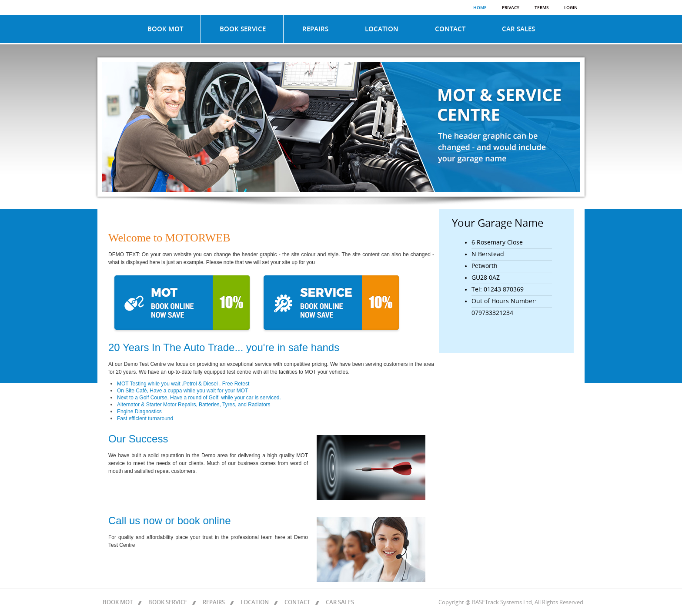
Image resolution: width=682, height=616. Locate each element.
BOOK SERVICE (243, 29)
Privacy (511, 8)
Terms (542, 8)
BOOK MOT (165, 29)
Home (480, 8)
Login (571, 8)
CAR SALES (518, 29)
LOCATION (382, 29)
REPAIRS (315, 29)
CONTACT (450, 29)
